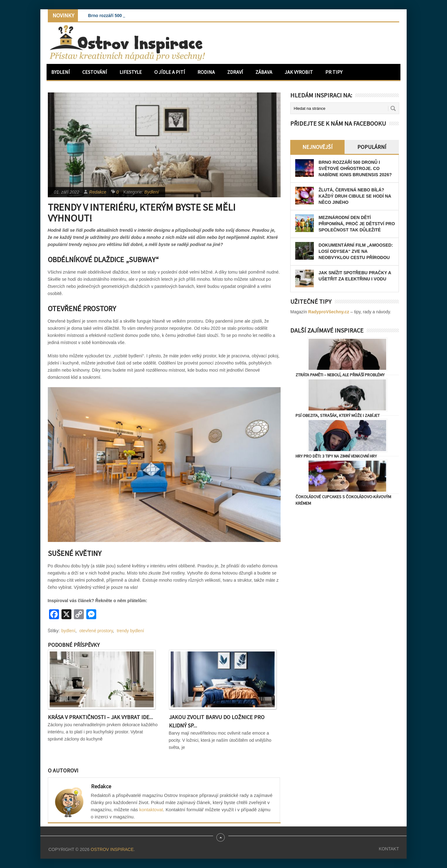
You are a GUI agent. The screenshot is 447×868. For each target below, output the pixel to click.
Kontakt (389, 849)
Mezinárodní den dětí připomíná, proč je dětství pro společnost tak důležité (357, 224)
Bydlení (61, 72)
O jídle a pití (170, 72)
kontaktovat (151, 810)
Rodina (206, 72)
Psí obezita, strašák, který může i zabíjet (338, 415)
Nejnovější (317, 147)
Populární (372, 147)
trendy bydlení (130, 631)
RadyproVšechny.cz (329, 312)
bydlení (68, 631)
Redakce (98, 192)
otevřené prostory (96, 631)
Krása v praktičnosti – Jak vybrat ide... (100, 717)
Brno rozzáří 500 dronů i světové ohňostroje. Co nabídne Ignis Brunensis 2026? (355, 168)
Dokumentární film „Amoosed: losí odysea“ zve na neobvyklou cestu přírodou (356, 251)
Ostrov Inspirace (112, 849)
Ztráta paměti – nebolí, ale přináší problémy (340, 375)
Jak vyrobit (299, 72)
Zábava (264, 72)
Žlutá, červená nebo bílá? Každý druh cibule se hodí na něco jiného (355, 196)
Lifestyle (131, 72)
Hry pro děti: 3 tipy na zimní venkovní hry (336, 456)
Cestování (95, 72)
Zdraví (235, 72)
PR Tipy (334, 72)
